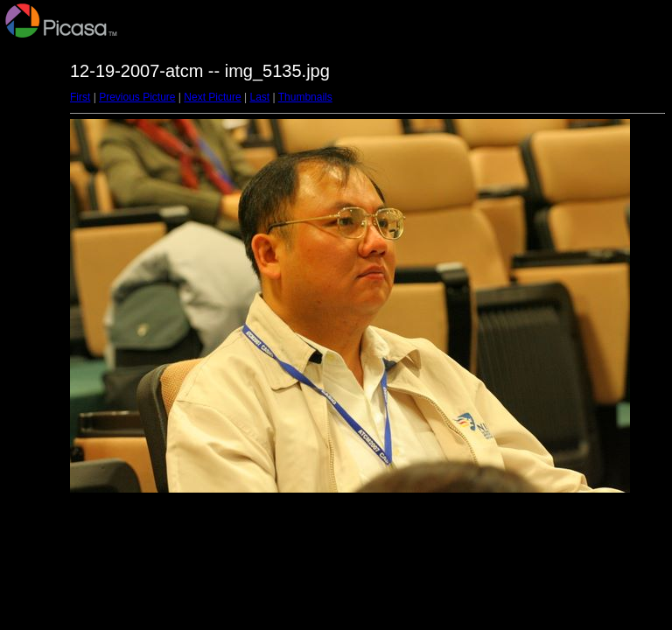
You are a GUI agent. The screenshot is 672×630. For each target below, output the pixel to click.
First (80, 97)
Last (259, 97)
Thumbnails (305, 97)
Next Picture (212, 97)
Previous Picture (137, 97)
